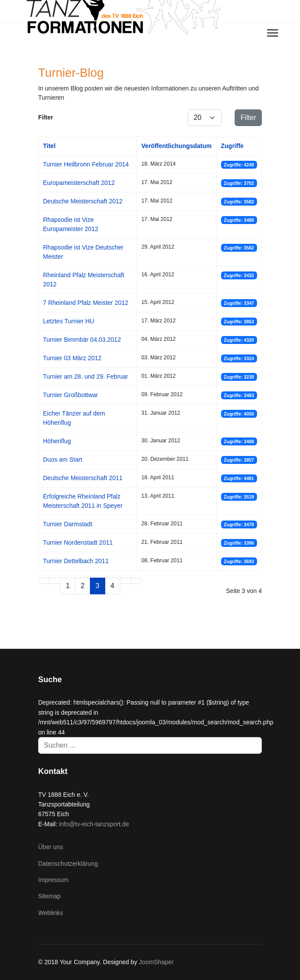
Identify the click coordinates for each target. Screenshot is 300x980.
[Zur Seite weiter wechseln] (125, 581)
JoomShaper (156, 962)
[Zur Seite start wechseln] (44, 581)
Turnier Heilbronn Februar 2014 (86, 164)
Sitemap (49, 896)
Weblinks (51, 913)
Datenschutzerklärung (68, 864)
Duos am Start (62, 459)
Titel (49, 146)
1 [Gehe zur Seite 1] (68, 586)
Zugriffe (232, 146)
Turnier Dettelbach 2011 (76, 561)
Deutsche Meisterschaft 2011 (83, 478)
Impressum (53, 880)
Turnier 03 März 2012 (72, 358)
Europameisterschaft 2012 (79, 183)
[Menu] (273, 33)
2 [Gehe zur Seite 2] (83, 586)
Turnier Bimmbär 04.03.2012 (82, 340)
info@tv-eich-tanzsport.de (94, 824)
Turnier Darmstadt (68, 524)
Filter (248, 118)
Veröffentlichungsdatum (176, 146)
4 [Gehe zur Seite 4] (112, 586)
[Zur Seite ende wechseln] (136, 581)
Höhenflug (57, 441)
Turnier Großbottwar (71, 395)
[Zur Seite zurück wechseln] (55, 581)
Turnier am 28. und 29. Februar (86, 376)
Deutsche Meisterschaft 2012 (83, 201)
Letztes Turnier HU (69, 321)
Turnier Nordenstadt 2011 (78, 542)
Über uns (51, 847)
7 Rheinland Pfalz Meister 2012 (86, 303)
